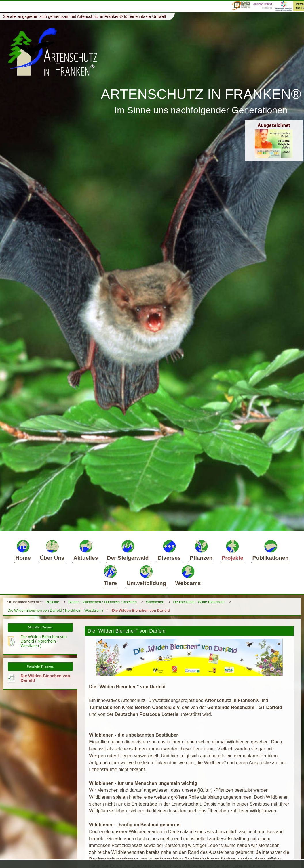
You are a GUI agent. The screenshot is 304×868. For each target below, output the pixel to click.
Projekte (233, 550)
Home (23, 550)
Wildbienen (155, 602)
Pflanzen (201, 550)
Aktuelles (86, 550)
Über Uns (52, 550)
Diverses (169, 550)
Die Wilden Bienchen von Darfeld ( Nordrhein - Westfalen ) (55, 610)
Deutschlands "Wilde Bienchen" (199, 602)
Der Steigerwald (128, 550)
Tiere (110, 575)
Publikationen (271, 550)
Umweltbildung (147, 575)
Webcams (188, 575)
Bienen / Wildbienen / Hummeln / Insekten (102, 602)
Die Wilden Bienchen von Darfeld (141, 610)
